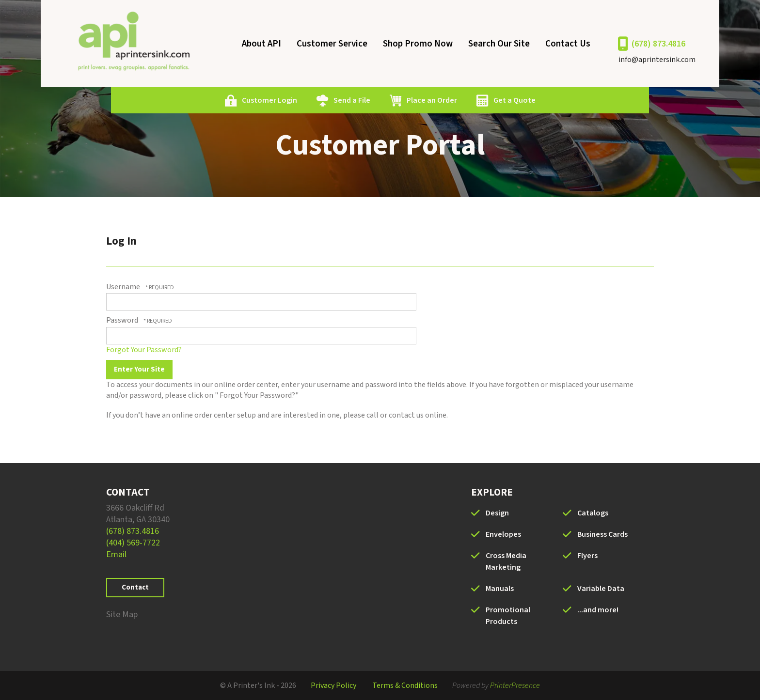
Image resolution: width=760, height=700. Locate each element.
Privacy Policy (333, 685)
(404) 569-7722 (133, 543)
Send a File (352, 100)
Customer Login (269, 100)
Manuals (500, 589)
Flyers (587, 556)
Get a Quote (515, 100)
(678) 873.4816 (658, 44)
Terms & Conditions (405, 685)
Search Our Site (499, 44)
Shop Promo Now (418, 44)
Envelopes (503, 534)
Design (497, 513)
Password (122, 320)
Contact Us (568, 44)
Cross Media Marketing (506, 561)
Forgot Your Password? (144, 350)
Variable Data (601, 589)
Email (116, 554)
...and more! (598, 610)
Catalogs (593, 513)
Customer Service (332, 44)
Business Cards (602, 534)
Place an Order (432, 100)
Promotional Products (508, 616)
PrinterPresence (515, 685)
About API (261, 44)
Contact (135, 587)
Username (123, 287)
